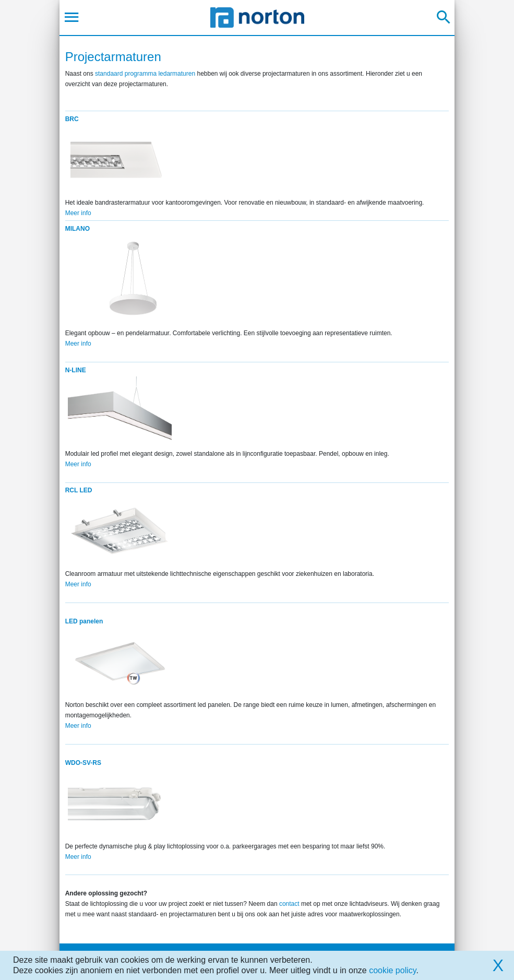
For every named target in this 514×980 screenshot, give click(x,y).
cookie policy (392, 970)
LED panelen (84, 621)
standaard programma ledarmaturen (145, 74)
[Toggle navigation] (72, 17)
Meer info (78, 213)
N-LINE (76, 370)
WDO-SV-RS (83, 763)
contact (289, 904)
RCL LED (79, 490)
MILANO (77, 229)
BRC (72, 119)
